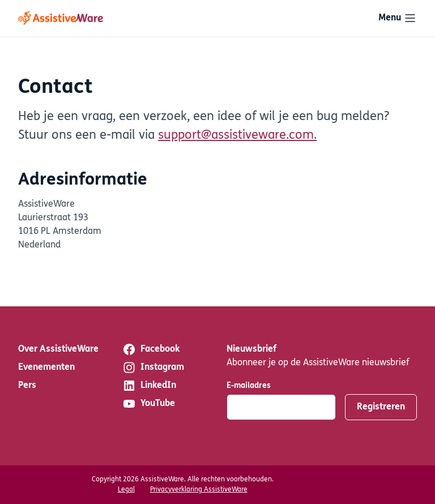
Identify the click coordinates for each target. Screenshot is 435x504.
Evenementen (46, 368)
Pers (27, 386)
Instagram (153, 368)
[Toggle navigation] (398, 18)
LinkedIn (149, 386)
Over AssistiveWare (58, 349)
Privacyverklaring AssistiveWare (199, 490)
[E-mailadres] (281, 407)
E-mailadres (249, 386)
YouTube (149, 404)
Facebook (151, 349)
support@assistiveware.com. (237, 136)
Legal (126, 490)
